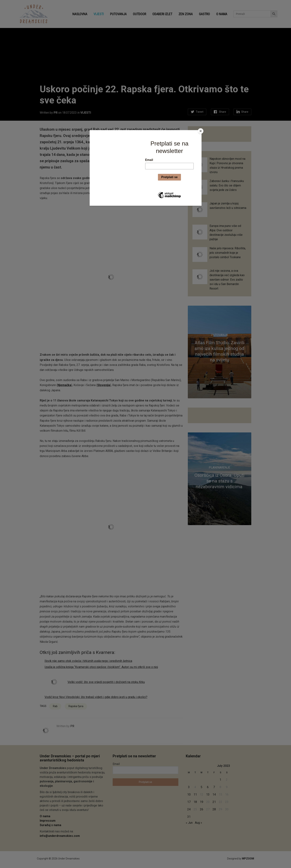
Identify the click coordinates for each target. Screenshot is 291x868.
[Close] (201, 131)
